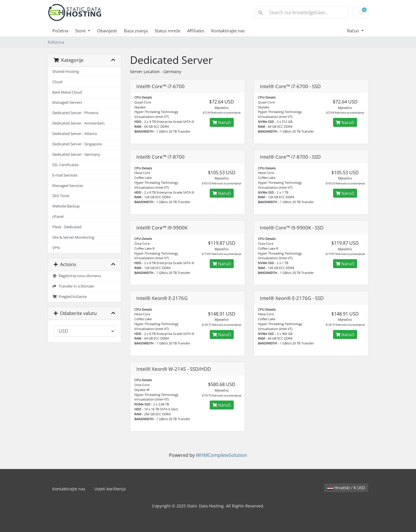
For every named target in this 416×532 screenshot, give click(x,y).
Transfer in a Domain (73, 286)
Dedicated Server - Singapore (77, 144)
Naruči (222, 122)
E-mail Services (65, 175)
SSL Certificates (65, 165)
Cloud (57, 82)
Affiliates (196, 31)
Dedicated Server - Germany (76, 154)
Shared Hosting (66, 72)
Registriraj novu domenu (77, 276)
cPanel (58, 217)
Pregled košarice (69, 297)
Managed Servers (67, 102)
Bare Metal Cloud (67, 92)
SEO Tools (61, 196)
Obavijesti (107, 31)
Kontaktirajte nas (228, 31)
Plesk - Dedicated (67, 227)
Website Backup (66, 206)
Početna (60, 31)
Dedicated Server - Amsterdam (78, 123)
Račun (354, 31)
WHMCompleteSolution (221, 455)
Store (81, 31)
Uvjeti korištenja (110, 489)
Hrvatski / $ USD (346, 488)
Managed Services (68, 186)
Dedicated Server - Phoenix (75, 113)
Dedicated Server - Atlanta (75, 134)
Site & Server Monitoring (73, 237)
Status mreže (167, 31)
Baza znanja (136, 31)
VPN (56, 248)
